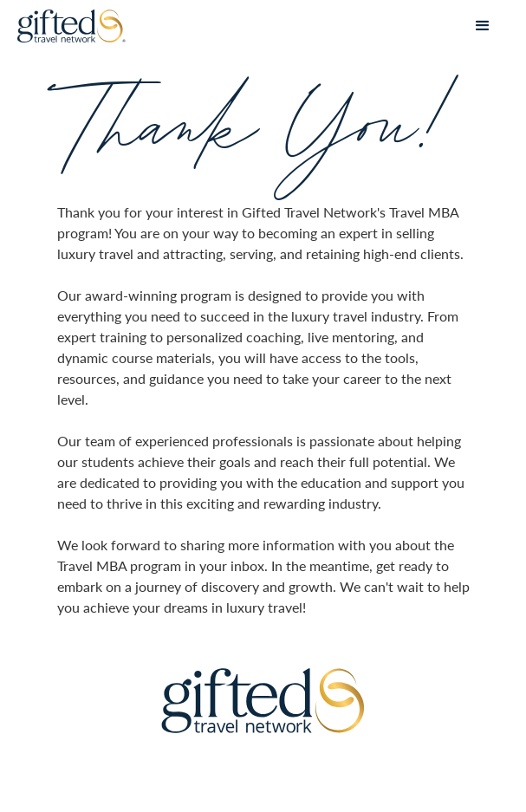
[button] (483, 26)
